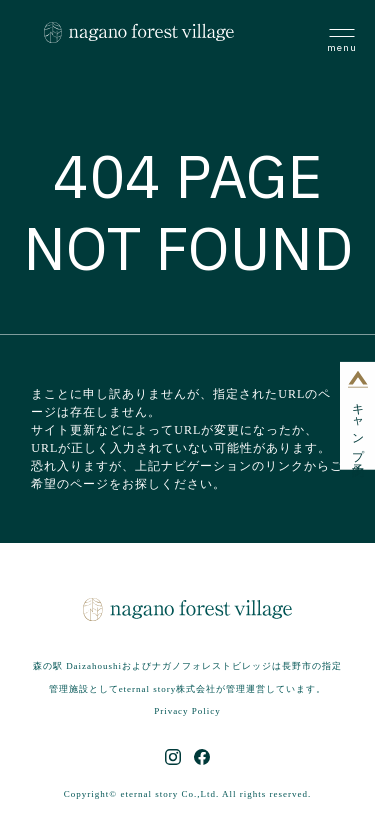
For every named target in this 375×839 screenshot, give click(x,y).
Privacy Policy (187, 711)
